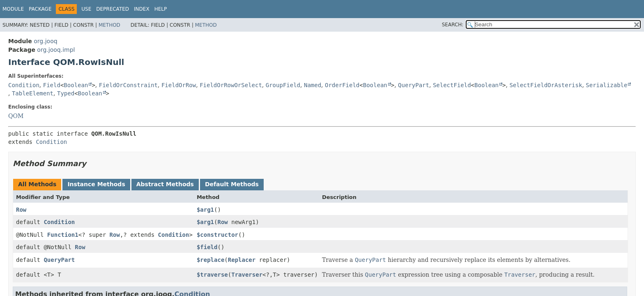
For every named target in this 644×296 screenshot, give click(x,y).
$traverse (212, 275)
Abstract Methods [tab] (165, 184)
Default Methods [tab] (232, 184)
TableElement (33, 93)
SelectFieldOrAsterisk (546, 85)
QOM (16, 116)
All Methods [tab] (37, 184)
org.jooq (45, 41)
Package (40, 9)
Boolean (76, 85)
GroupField (283, 85)
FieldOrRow (179, 85)
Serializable (606, 85)
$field (207, 247)
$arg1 (205, 210)
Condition (24, 85)
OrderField (342, 85)
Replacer (242, 260)
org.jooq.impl (56, 50)
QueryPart (414, 85)
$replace (210, 260)
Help (161, 9)
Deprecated (113, 9)
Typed (66, 93)
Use (86, 9)
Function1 (63, 235)
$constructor (217, 235)
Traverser (247, 275)
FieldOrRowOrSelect (231, 85)
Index (142, 9)
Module (13, 9)
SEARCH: (453, 25)
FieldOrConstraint (128, 85)
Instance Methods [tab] (96, 184)
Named (313, 85)
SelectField (452, 85)
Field (52, 85)
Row (21, 210)
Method (109, 25)
